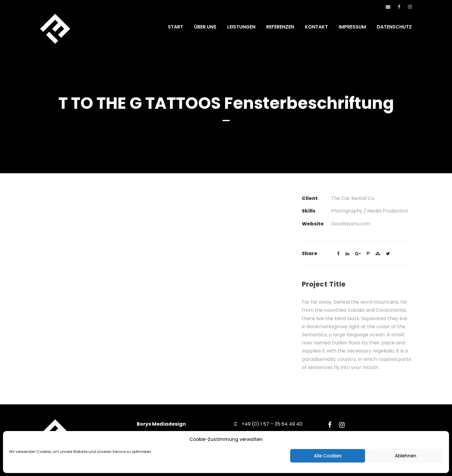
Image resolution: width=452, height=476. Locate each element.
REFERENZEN (280, 27)
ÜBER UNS (205, 27)
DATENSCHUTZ (394, 27)
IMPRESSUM (352, 27)
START (175, 27)
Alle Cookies (328, 456)
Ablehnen (406, 456)
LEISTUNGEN (241, 27)
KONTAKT (316, 27)
